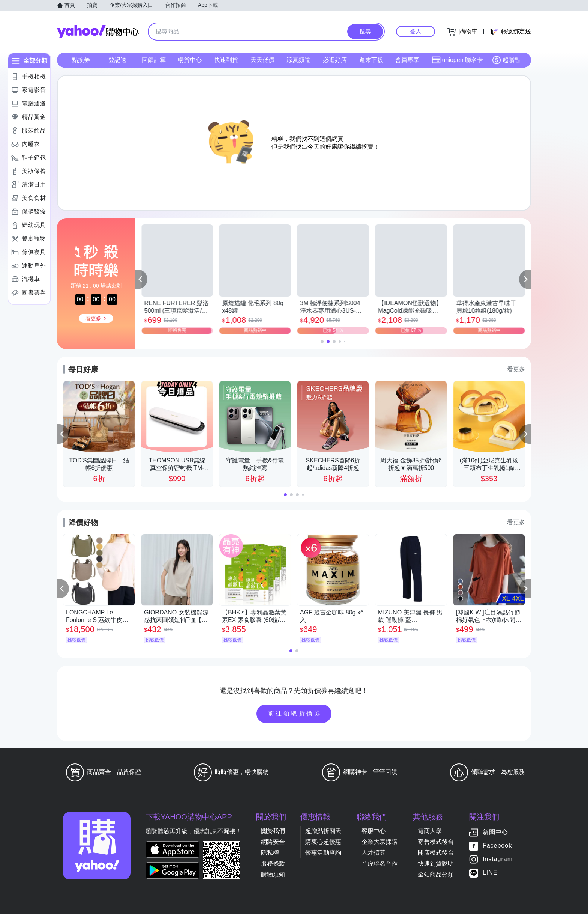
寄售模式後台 (436, 842)
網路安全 (273, 842)
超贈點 (506, 60)
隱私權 (270, 853)
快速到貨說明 (436, 864)
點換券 (81, 60)
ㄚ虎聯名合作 (379, 864)
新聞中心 (495, 832)
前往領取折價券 (295, 713)
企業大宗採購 (379, 842)
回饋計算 (154, 60)
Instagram (498, 859)
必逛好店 (335, 60)
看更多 (516, 369)
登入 (415, 31)
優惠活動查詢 (323, 853)
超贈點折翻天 (323, 831)
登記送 (117, 60)
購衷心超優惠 (323, 842)
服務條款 (273, 864)
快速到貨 (226, 60)
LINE (490, 873)
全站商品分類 (436, 874)
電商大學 (430, 831)
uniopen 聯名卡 (457, 60)
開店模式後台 (436, 853)
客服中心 (373, 831)
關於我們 (273, 831)
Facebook (497, 845)
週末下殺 (371, 60)
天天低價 (262, 60)
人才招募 (373, 853)
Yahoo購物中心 (98, 32)
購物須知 (273, 874)
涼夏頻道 (298, 60)
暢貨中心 (190, 60)
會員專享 (407, 60)
